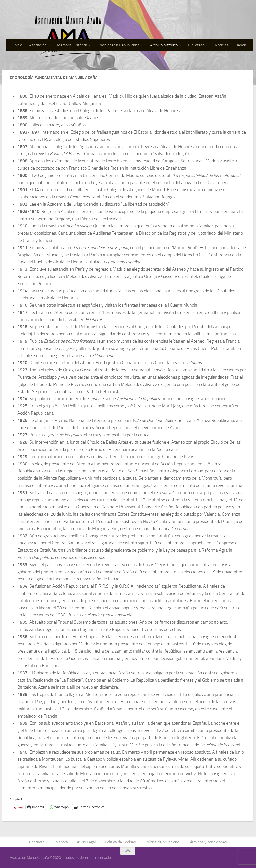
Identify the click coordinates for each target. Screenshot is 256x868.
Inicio (18, 45)
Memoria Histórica (72, 45)
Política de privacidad (162, 842)
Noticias (222, 45)
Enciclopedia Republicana (119, 45)
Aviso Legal (86, 842)
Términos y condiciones (207, 842)
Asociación (38, 45)
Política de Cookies (120, 842)
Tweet (18, 807)
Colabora (61, 842)
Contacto (37, 842)
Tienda (241, 45)
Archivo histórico (164, 45)
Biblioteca (196, 45)
